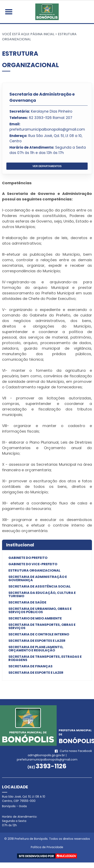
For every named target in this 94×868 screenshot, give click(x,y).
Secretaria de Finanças (30, 666)
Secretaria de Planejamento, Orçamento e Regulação (36, 649)
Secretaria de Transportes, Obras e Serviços (42, 626)
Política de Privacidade (47, 847)
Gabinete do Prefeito (28, 558)
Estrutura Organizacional (34, 571)
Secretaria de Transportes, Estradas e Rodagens (45, 658)
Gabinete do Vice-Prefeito (33, 564)
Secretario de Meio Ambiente (35, 618)
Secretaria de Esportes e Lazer (37, 641)
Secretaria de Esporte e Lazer (36, 673)
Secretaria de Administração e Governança (38, 579)
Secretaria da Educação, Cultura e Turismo (42, 594)
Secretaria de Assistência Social (40, 587)
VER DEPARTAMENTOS (47, 166)
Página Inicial (42, 34)
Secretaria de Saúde (27, 602)
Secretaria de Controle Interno (39, 634)
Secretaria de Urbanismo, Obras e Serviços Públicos (40, 610)
